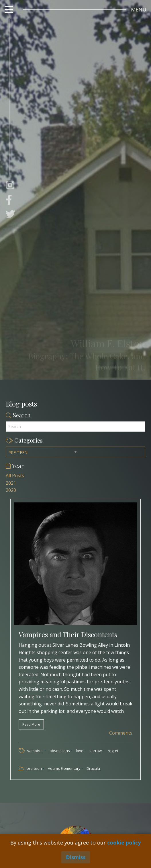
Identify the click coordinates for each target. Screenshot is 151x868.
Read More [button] (31, 724)
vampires (36, 751)
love (80, 751)
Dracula (93, 768)
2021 (11, 483)
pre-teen (35, 768)
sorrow (96, 751)
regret (113, 751)
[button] (139, 10)
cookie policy (124, 843)
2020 (11, 490)
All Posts (15, 476)
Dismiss (76, 857)
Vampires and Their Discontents (68, 634)
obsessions (60, 751)
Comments (120, 733)
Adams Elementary (65, 768)
